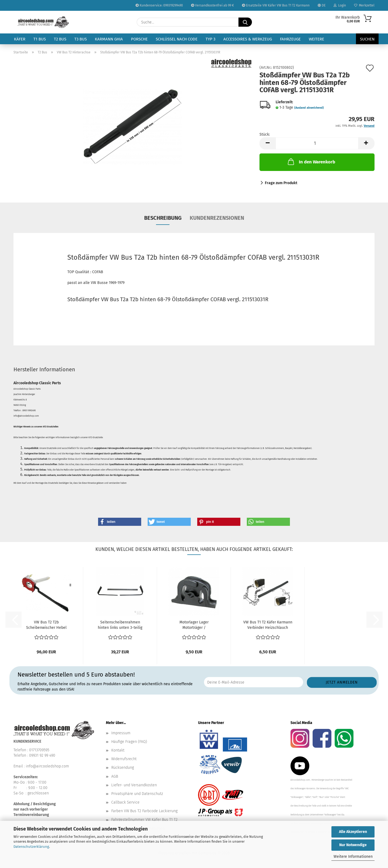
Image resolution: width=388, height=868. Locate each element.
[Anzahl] (317, 143)
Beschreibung (163, 218)
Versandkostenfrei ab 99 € (212, 5)
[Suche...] (245, 22)
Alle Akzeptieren (353, 832)
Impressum (121, 733)
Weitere (316, 39)
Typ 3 (210, 39)
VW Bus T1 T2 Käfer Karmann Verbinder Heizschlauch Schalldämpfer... (268, 625)
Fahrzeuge (290, 39)
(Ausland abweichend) (309, 108)
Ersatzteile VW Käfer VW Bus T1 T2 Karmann (276, 5)
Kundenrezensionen (217, 218)
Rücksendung (123, 768)
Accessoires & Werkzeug (248, 39)
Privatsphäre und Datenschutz (137, 794)
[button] (268, 143)
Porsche (139, 39)
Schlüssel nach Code (177, 39)
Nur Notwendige (353, 845)
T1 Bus (40, 39)
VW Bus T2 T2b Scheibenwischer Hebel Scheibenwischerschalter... (46, 625)
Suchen (367, 39)
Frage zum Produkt (281, 183)
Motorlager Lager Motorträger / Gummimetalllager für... (194, 625)
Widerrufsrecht (124, 759)
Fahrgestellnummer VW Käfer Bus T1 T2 (144, 820)
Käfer (20, 39)
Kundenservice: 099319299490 (159, 5)
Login (340, 5)
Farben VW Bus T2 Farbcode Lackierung (144, 811)
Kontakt (118, 750)
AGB (115, 776)
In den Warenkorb (311, 162)
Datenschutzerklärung (31, 847)
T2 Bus (60, 39)
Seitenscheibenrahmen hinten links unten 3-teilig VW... (120, 625)
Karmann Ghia (109, 39)
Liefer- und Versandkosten (134, 785)
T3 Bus (81, 39)
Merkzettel (364, 5)
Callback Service (125, 802)
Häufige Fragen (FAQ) (129, 742)
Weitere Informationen (353, 857)
